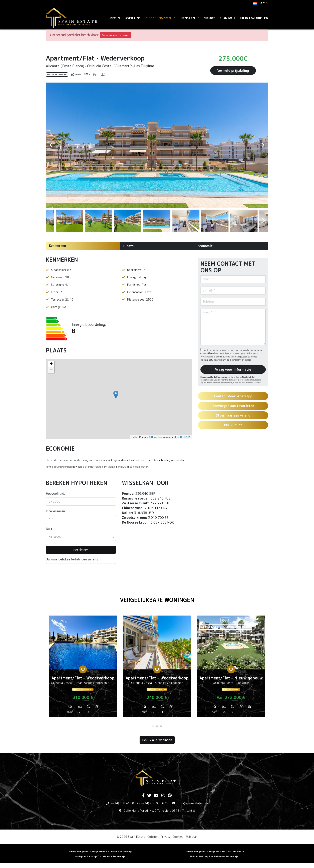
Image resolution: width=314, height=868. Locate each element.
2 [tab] (157, 726)
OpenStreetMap (159, 437)
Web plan (191, 837)
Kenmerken (57, 246)
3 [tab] (161, 726)
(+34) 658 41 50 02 (125, 803)
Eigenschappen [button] (160, 18)
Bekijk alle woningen (157, 740)
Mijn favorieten (254, 18)
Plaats (128, 246)
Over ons (133, 18)
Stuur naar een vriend (233, 415)
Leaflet (134, 437)
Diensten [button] (189, 18)
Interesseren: (56, 511)
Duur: (50, 529)
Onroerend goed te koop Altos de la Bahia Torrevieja (100, 851)
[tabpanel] (83, 668)
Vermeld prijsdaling (233, 71)
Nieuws (209, 18)
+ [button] (51, 364)
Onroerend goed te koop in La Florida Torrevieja (214, 851)
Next (263, 145)
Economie (205, 246)
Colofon (153, 837)
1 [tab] (153, 726)
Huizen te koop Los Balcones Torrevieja (214, 856)
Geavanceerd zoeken (116, 35)
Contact (228, 18)
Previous (51, 145)
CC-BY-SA (185, 437)
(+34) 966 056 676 (154, 803)
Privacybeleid (207, 357)
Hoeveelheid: (55, 494)
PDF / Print (233, 425)
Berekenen (81, 550)
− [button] (51, 370)
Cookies (178, 837)
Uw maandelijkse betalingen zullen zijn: (75, 559)
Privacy (165, 837)
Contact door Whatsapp (233, 396)
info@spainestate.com (193, 803)
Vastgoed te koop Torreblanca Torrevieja (100, 856)
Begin (115, 18)
